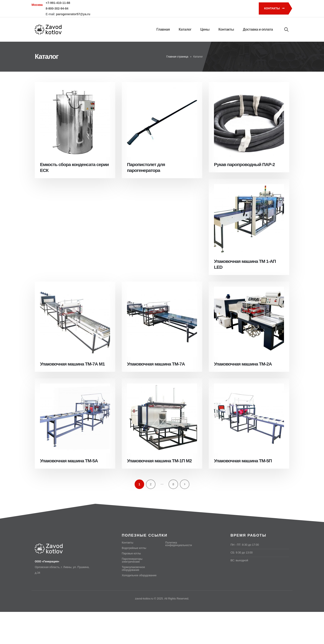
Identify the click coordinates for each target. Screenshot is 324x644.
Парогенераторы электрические (132, 560)
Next (185, 484)
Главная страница (177, 57)
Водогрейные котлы (134, 548)
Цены (205, 29)
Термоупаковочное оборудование (134, 569)
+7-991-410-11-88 (58, 3)
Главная (163, 29)
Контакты (274, 8)
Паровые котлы (132, 553)
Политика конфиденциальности (179, 544)
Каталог (185, 29)
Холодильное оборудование (140, 575)
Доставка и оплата (258, 29)
